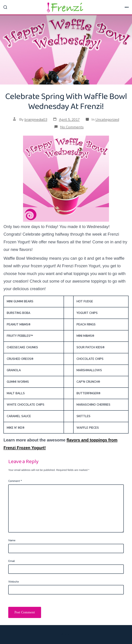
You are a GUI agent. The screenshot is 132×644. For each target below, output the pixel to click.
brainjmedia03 (36, 119)
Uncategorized (107, 119)
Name (12, 540)
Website (14, 582)
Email (12, 561)
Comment (15, 481)
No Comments (72, 127)
